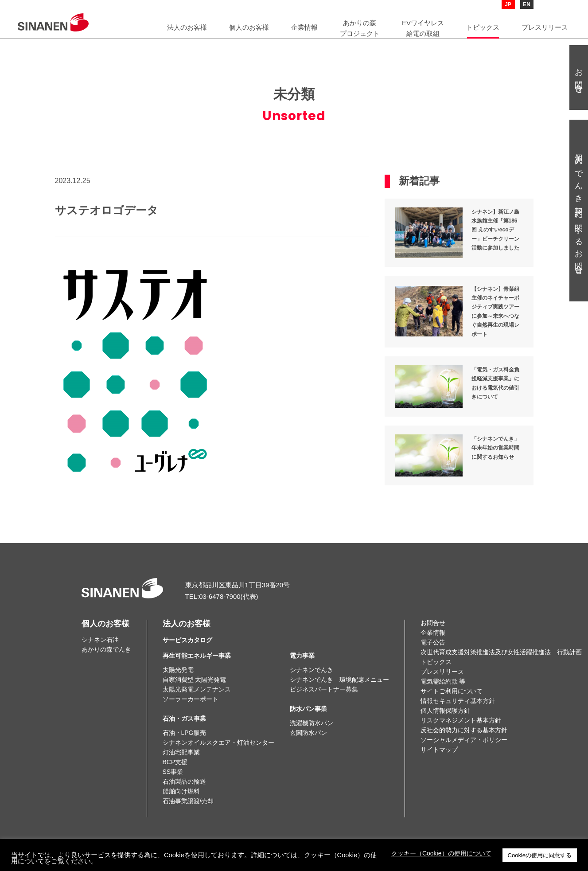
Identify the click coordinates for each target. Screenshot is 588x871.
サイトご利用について (452, 691)
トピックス (436, 662)
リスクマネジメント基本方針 (461, 720)
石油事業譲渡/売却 (188, 801)
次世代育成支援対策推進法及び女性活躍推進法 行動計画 (501, 652)
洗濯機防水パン (312, 723)
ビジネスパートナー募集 (324, 689)
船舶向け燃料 (181, 791)
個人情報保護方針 (445, 711)
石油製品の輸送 (184, 781)
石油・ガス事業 (184, 719)
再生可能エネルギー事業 (197, 656)
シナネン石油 (100, 640)
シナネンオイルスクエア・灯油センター (218, 742)
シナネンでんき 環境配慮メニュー (339, 680)
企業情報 (433, 633)
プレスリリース (442, 672)
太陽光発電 (178, 670)
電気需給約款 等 (443, 681)
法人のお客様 (187, 632)
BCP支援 (175, 762)
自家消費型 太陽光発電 (195, 680)
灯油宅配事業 (181, 752)
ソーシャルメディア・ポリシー (464, 740)
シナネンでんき (312, 670)
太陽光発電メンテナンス (197, 689)
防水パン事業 (308, 709)
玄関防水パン (308, 733)
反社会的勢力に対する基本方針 (464, 730)
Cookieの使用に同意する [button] (540, 855)
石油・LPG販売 (184, 733)
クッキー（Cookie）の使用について (441, 853)
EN (527, 4)
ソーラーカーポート (191, 699)
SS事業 (173, 772)
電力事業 (302, 656)
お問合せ (433, 623)
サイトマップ (439, 750)
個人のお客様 (105, 624)
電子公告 (433, 642)
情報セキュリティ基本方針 (458, 701)
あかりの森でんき (106, 649)
